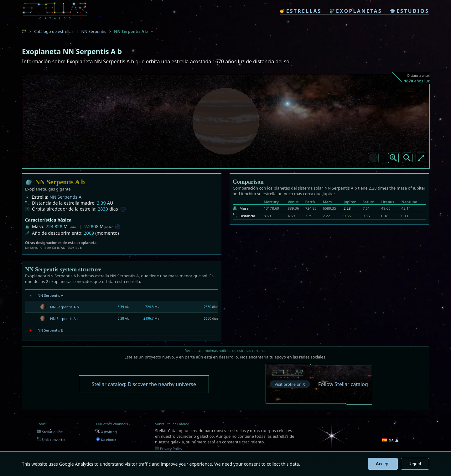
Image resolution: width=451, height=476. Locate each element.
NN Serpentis (94, 31)
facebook (106, 439)
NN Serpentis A (65, 197)
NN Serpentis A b (65, 307)
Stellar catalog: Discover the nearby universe (144, 384)
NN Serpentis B (50, 330)
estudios (410, 11)
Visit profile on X (290, 384)
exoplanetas (356, 11)
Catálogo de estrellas (54, 31)
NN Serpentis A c (64, 319)
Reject (415, 464)
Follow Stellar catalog (343, 384)
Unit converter (51, 439)
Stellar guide (50, 432)
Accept (383, 464)
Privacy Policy (169, 449)
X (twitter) (107, 432)
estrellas (301, 11)
